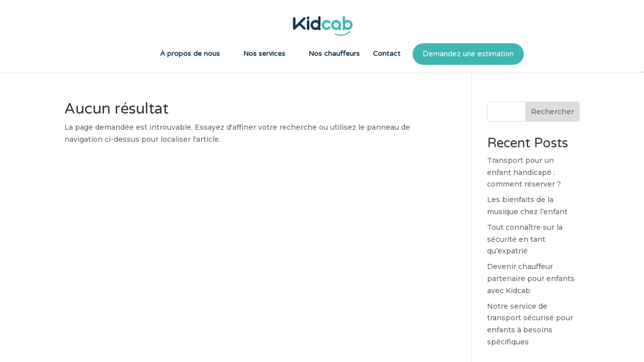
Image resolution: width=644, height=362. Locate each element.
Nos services (264, 54)
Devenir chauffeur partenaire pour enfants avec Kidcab (531, 279)
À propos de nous (190, 54)
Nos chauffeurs (334, 54)
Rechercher (552, 112)
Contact (387, 54)
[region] (322, 181)
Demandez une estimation (468, 54)
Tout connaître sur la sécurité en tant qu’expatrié (525, 239)
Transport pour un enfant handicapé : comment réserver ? (524, 172)
